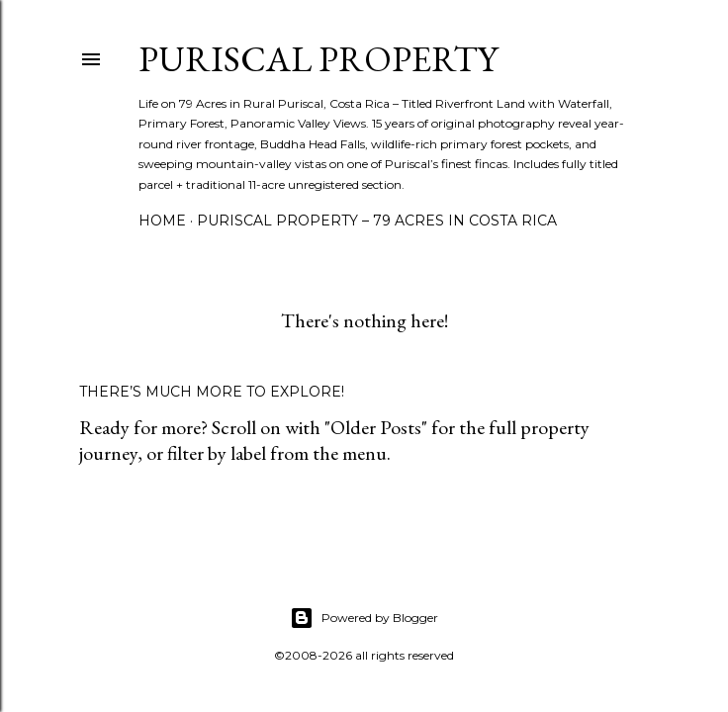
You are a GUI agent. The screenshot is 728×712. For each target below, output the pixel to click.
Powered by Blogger (364, 618)
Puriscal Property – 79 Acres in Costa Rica (377, 221)
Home (162, 221)
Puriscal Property (318, 59)
